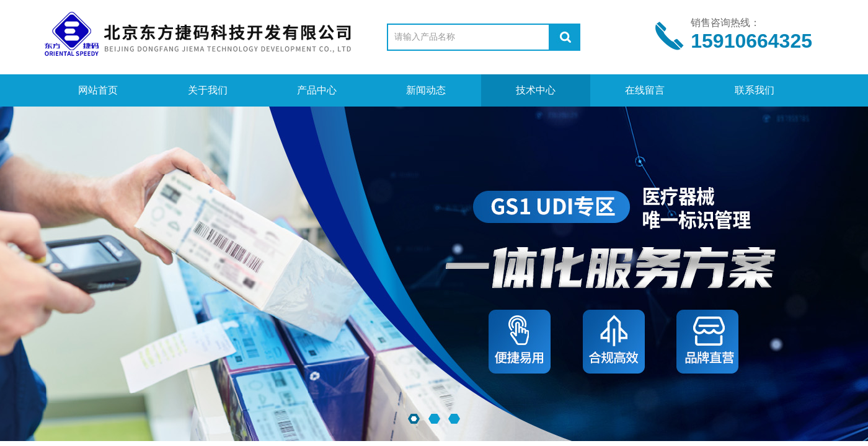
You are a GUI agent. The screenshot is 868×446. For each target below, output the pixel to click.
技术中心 (536, 90)
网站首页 (98, 90)
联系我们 (755, 90)
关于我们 (208, 90)
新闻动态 (426, 90)
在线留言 (645, 90)
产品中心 (317, 90)
